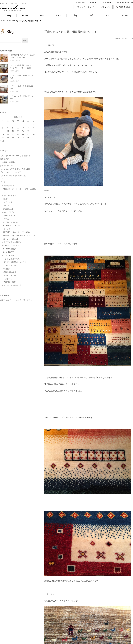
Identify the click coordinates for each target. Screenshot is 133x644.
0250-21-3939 (125, 7)
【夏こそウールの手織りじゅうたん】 (15, 156)
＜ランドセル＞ (8, 255)
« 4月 (2, 141)
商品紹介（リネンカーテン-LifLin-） (18, 232)
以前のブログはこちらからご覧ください (16, 300)
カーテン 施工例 (11, 239)
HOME (2, 21)
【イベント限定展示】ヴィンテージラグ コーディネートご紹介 (22, 67)
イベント (4, 179)
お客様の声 (5, 159)
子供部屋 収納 (10, 282)
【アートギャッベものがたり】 (13, 172)
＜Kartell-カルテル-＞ (10, 245)
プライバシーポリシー (125, 2)
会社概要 (81, 2)
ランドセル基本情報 (11, 259)
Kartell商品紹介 (10, 249)
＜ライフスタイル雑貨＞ (12, 242)
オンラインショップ (87, 7)
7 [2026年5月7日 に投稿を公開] (18, 127)
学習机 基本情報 (10, 272)
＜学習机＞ (6, 269)
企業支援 (93, 2)
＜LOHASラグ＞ (8, 212)
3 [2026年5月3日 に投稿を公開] (33, 124)
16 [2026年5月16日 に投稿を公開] (28, 131)
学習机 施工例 (10, 275)
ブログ (3, 182)
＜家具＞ (5, 199)
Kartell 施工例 (9, 252)
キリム (6, 219)
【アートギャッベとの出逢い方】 (14, 175)
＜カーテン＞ (7, 229)
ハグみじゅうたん (11, 222)
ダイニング (8, 202)
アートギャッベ (10, 215)
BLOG (9, 21)
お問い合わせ (105, 7)
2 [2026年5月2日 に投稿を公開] (28, 124)
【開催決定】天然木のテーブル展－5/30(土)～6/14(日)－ (22, 56)
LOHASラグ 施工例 (12, 225)
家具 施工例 (8, 209)
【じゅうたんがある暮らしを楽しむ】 (15, 169)
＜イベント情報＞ (9, 195)
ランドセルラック (11, 265)
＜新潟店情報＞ (8, 185)
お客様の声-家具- (9, 162)
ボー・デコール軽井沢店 (12, 285)
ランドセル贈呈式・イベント (15, 262)
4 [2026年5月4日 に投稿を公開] (3, 127)
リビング (7, 205)
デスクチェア (9, 279)
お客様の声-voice (7, 166)
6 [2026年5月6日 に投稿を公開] (13, 127)
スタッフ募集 (106, 2)
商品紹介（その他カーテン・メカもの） (20, 235)
